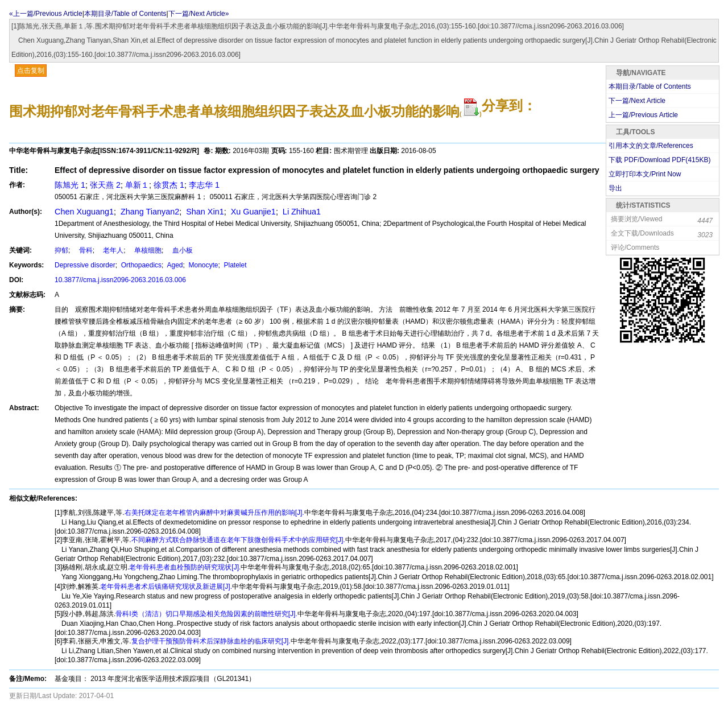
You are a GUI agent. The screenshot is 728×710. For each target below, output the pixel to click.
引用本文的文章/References (651, 146)
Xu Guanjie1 (252, 212)
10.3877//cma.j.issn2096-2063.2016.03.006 (120, 280)
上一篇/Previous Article (643, 115)
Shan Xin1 (204, 212)
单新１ (137, 185)
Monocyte (202, 265)
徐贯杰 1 (169, 185)
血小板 (179, 250)
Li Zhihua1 (301, 212)
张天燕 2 (105, 185)
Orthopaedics (140, 265)
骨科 (82, 250)
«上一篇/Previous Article (46, 14)
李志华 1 (204, 185)
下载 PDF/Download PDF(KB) (659, 160)
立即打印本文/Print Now (645, 174)
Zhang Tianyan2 (149, 212)
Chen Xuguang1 (84, 212)
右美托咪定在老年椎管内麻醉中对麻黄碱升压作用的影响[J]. (214, 513)
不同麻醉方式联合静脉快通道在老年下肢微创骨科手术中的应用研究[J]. (238, 540)
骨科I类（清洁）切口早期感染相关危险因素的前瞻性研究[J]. (206, 614)
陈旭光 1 (70, 185)
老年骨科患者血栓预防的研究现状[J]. (185, 567)
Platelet (234, 265)
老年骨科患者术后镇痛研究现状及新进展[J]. (166, 587)
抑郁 (61, 250)
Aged (174, 265)
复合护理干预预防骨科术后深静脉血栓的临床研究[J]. (211, 641)
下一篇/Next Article (637, 101)
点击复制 (31, 71)
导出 (615, 188)
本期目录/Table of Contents (125, 14)
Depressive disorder (85, 265)
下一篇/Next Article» (199, 14)
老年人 (110, 250)
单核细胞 (144, 250)
